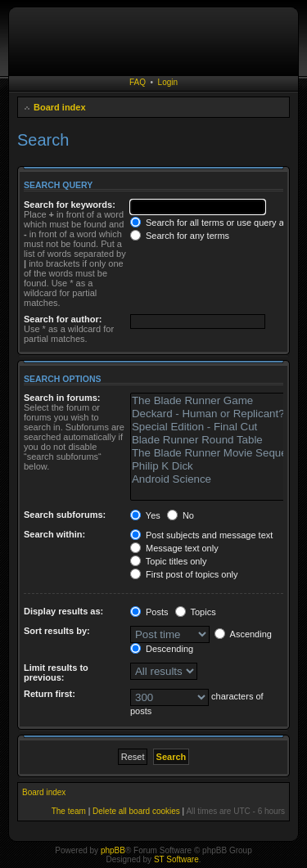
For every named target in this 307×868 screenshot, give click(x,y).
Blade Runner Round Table (216, 440)
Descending (162, 649)
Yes (145, 515)
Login (168, 82)
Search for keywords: (70, 205)
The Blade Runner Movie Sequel (216, 453)
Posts (149, 612)
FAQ (138, 82)
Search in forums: (62, 398)
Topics (196, 612)
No (181, 515)
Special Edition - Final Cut (216, 427)
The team (69, 811)
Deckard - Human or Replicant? (216, 414)
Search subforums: (65, 515)
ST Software (176, 859)
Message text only (174, 548)
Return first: (50, 694)
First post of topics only (184, 574)
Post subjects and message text (201, 535)
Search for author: (63, 319)
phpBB (113, 850)
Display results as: (63, 611)
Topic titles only (168, 561)
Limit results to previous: (56, 672)
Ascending (243, 634)
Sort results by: (57, 631)
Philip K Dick (216, 466)
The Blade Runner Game (216, 401)
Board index (60, 107)
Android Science (216, 479)
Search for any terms (180, 236)
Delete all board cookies (136, 811)
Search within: (54, 534)
